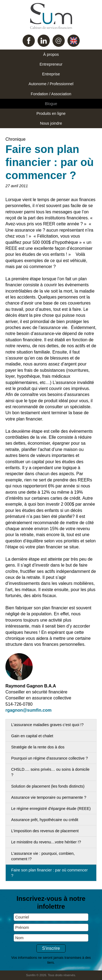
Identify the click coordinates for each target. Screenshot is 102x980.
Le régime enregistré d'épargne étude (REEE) (51, 809)
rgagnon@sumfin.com (28, 710)
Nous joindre (51, 123)
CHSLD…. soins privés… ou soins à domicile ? (50, 772)
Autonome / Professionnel (51, 84)
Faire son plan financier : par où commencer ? (50, 873)
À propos (51, 54)
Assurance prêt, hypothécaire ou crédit (45, 820)
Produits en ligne (51, 113)
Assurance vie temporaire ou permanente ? (49, 797)
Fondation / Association (51, 94)
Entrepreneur (51, 64)
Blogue (51, 104)
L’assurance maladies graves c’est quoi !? (47, 725)
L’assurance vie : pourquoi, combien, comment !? (43, 856)
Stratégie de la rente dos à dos (38, 747)
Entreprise (51, 74)
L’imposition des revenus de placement (45, 831)
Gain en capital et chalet (32, 736)
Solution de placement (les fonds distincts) (48, 786)
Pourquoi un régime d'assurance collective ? (50, 758)
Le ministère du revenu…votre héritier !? (46, 842)
